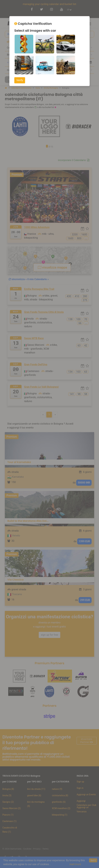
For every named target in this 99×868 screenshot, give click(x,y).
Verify (20, 80)
